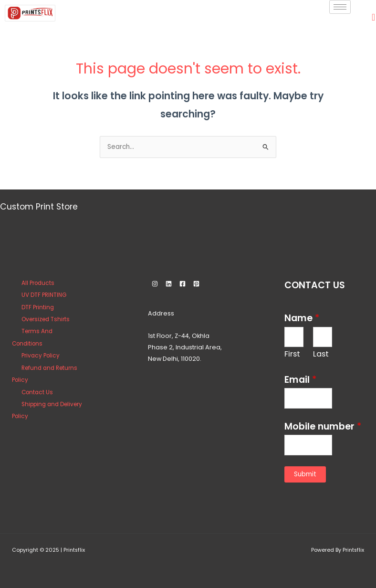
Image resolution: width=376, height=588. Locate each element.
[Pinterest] (196, 284)
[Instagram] (155, 284)
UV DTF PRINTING (44, 295)
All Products (38, 283)
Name (302, 318)
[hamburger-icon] (340, 7)
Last (321, 354)
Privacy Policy (41, 356)
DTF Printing (38, 307)
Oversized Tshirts (46, 319)
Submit (305, 474)
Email (300, 380)
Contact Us (37, 392)
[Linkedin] (169, 284)
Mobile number (323, 426)
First (292, 354)
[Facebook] (183, 284)
